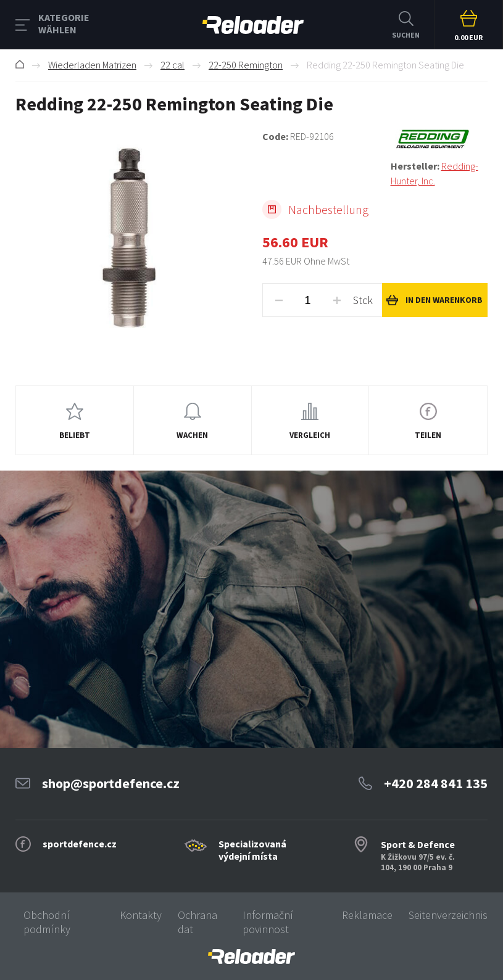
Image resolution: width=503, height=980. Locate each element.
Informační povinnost (268, 922)
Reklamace (367, 915)
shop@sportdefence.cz (111, 783)
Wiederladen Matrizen (92, 65)
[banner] (251, 957)
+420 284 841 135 (436, 783)
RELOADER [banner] (253, 25)
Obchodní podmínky (47, 922)
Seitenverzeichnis (448, 915)
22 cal (173, 65)
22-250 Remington (246, 65)
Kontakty (141, 915)
